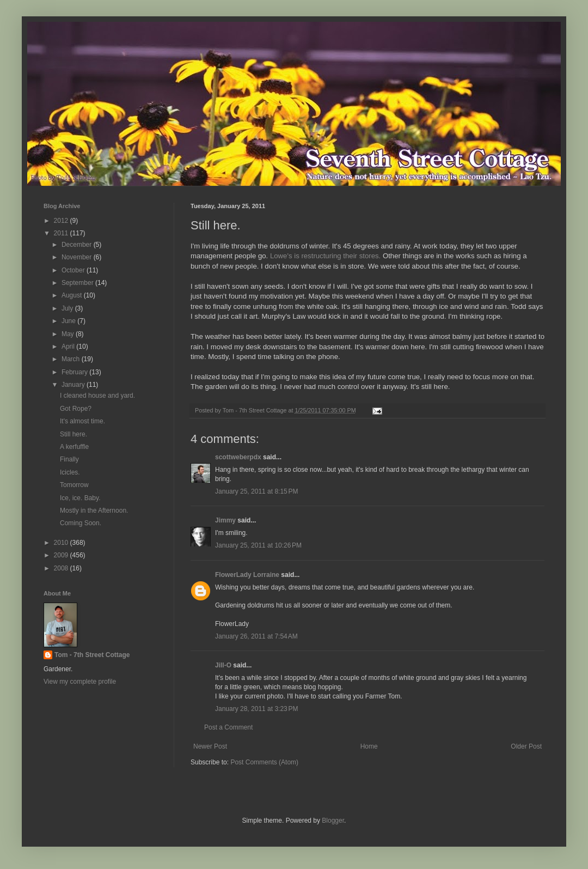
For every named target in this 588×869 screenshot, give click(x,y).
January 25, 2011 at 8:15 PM (256, 491)
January (74, 385)
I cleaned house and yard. (97, 396)
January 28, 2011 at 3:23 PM (256, 709)
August (73, 295)
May (69, 334)
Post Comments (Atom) (264, 762)
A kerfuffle (74, 447)
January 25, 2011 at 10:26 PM (258, 545)
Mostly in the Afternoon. (94, 511)
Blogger (333, 821)
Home (369, 746)
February (75, 372)
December (78, 245)
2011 (62, 233)
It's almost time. (82, 421)
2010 (62, 543)
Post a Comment (228, 727)
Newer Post (210, 746)
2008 (62, 568)
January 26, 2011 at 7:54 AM (256, 636)
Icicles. (70, 472)
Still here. (73, 434)
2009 (62, 555)
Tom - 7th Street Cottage (92, 655)
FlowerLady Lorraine (247, 575)
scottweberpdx (238, 457)
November (78, 257)
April (69, 347)
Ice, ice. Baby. (80, 498)
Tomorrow (74, 485)
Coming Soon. (81, 523)
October (74, 270)
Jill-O (223, 665)
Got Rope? (76, 409)
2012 (62, 221)
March (72, 359)
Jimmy (225, 520)
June (69, 321)
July (68, 308)
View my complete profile (80, 682)
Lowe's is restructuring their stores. (326, 256)
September (78, 283)
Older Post (526, 746)
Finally (69, 459)
